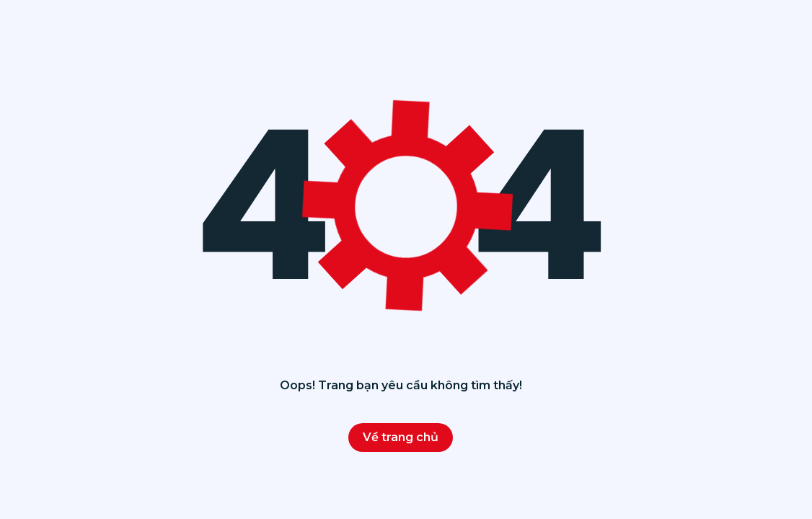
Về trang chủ (401, 437)
